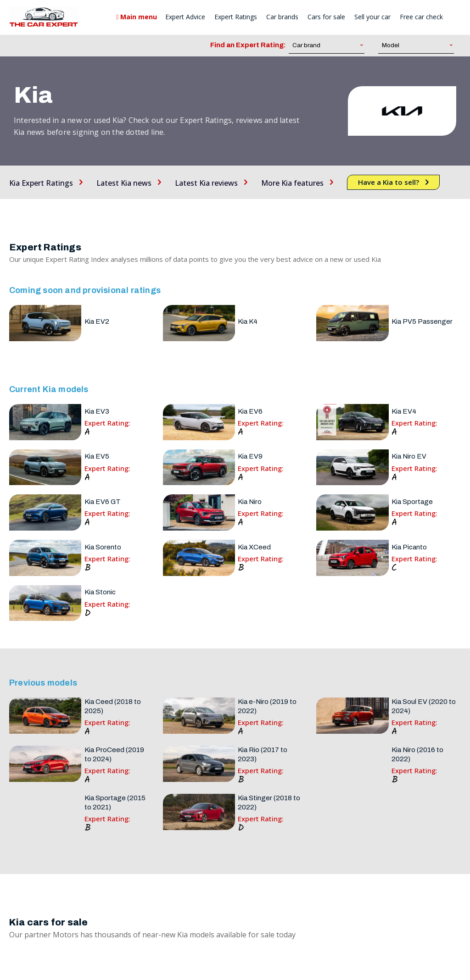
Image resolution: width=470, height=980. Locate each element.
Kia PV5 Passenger (422, 321)
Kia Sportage (412, 502)
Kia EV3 (97, 411)
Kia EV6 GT (103, 502)
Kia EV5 (97, 456)
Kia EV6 (250, 411)
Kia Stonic (100, 592)
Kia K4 (248, 321)
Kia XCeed (254, 547)
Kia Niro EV (409, 456)
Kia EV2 (97, 321)
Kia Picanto (409, 547)
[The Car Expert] (44, 17)
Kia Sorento (103, 547)
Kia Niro (250, 502)
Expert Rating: (107, 423)
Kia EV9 (250, 456)
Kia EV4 (404, 411)
